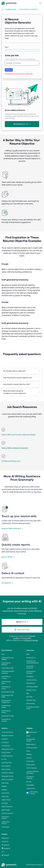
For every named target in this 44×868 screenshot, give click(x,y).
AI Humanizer (6, 746)
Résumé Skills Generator (12, 529)
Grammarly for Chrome (6, 677)
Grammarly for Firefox (6, 688)
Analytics (4, 790)
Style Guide (5, 783)
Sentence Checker (7, 813)
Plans (28, 654)
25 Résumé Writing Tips (11, 461)
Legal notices (30, 789)
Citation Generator (7, 749)
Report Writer (8, 557)
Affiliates (29, 755)
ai (2, 9)
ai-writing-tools (11, 9)
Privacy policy (31, 765)
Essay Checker (6, 753)
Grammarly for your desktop (8, 659)
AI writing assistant (32, 687)
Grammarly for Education (31, 672)
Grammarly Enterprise (30, 667)
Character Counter (8, 773)
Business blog (30, 704)
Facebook (6, 845)
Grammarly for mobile (6, 707)
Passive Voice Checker (6, 823)
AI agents (5, 739)
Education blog (31, 700)
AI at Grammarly (31, 680)
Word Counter (6, 769)
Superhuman (32, 732)
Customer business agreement (32, 772)
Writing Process (31, 690)
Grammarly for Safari (6, 683)
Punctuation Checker (5, 818)
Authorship (5, 797)
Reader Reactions (7, 807)
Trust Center (30, 761)
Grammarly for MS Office (7, 696)
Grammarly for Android (6, 720)
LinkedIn (5, 855)
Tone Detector (6, 766)
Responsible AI (31, 744)
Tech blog (29, 697)
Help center (5, 838)
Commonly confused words (33, 708)
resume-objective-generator (28, 9)
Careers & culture (32, 748)
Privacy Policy (27, 638)
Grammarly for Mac (8, 668)
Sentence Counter (7, 780)
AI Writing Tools (6, 763)
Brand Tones (5, 793)
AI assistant (30, 677)
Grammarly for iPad (8, 716)
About (28, 736)
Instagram (6, 848)
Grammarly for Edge (8, 692)
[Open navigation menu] (40, 3)
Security (29, 782)
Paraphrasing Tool (7, 756)
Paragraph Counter (8, 776)
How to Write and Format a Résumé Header (19, 435)
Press (28, 751)
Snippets (4, 786)
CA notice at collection (30, 778)
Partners (29, 758)
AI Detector (7, 583)
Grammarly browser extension (8, 672)
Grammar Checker (7, 732)
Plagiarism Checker (8, 736)
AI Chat (4, 759)
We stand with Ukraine (31, 740)
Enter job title (12, 55)
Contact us (5, 842)
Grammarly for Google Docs (6, 701)
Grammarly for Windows (6, 664)
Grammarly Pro (31, 658)
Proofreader (6, 827)
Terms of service (31, 768)
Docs (3, 654)
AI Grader (5, 803)
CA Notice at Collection (31, 640)
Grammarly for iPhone (6, 712)
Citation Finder (6, 800)
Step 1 (7, 47)
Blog (28, 693)
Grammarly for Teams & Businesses (32, 662)
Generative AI (31, 683)
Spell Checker (6, 810)
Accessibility (30, 785)
